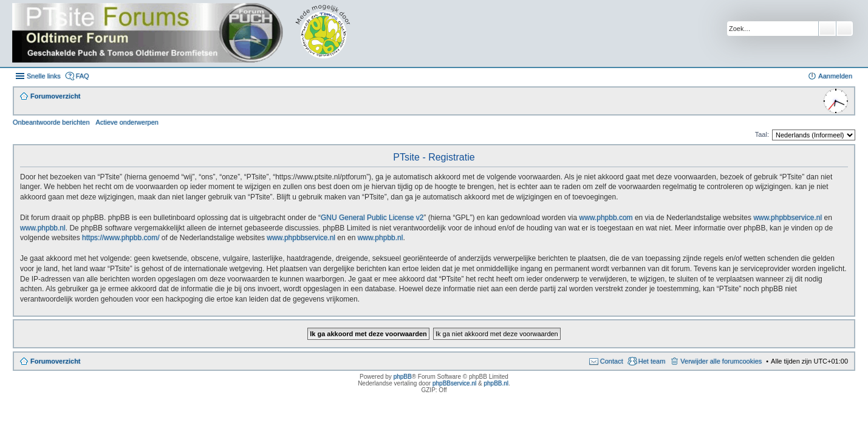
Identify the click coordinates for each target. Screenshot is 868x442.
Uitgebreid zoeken (845, 29)
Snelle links (44, 76)
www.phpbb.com (606, 218)
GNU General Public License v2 (372, 218)
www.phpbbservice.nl (788, 218)
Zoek (827, 29)
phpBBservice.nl (454, 383)
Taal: (762, 134)
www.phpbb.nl (43, 228)
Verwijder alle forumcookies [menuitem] (721, 361)
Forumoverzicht (56, 361)
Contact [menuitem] (612, 361)
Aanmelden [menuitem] (835, 76)
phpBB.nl (496, 383)
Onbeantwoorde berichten (51, 122)
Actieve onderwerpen (127, 122)
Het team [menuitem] (652, 361)
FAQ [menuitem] (83, 76)
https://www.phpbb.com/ (121, 238)
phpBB (403, 377)
